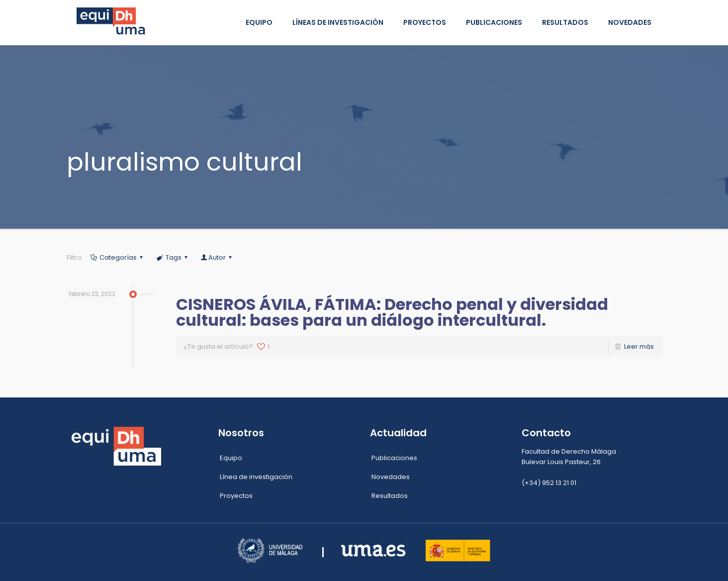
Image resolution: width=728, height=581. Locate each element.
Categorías (117, 257)
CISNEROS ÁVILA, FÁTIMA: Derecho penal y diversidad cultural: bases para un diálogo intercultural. (392, 312)
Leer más (639, 346)
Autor (217, 257)
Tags (173, 257)
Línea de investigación (256, 477)
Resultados (390, 496)
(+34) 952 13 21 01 (549, 483)
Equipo (231, 458)
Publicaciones (394, 458)
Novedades (391, 477)
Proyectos (236, 496)
